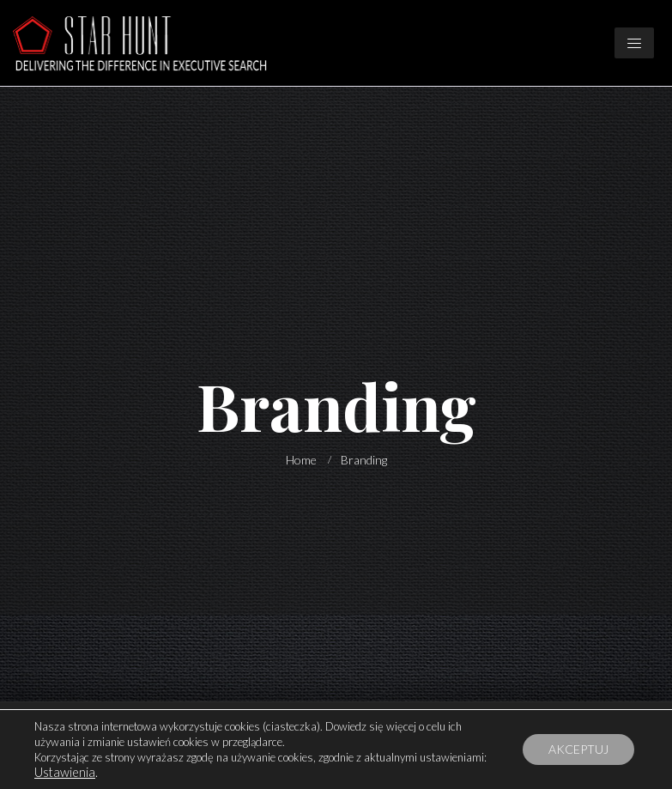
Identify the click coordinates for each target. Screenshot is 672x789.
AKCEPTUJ (578, 749)
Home (301, 460)
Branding (364, 460)
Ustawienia (65, 772)
